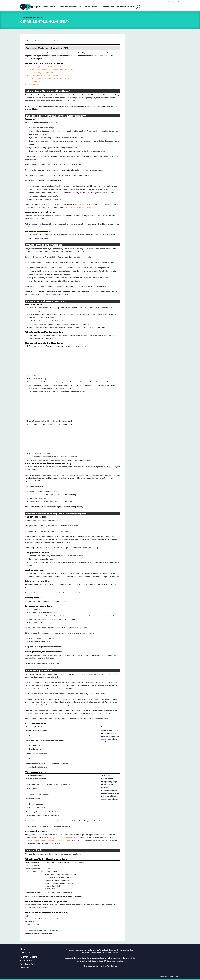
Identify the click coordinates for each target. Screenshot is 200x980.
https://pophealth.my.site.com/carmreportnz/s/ (53, 841)
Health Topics (90, 7)
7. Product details (32, 84)
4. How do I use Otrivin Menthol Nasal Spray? (42, 76)
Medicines (49, 7)
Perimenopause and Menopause (117, 7)
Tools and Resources (69, 7)
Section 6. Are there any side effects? (77, 207)
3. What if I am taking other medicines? (40, 73)
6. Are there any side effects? (36, 81)
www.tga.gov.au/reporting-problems (62, 838)
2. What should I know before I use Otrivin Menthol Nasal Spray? (49, 70)
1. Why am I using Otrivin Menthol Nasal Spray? (43, 67)
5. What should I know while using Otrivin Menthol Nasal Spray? (49, 78)
